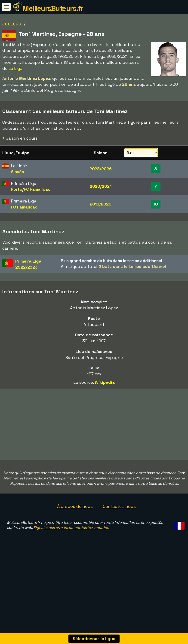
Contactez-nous (119, 524)
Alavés (17, 172)
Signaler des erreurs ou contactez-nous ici (71, 545)
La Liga (15, 68)
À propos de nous (75, 524)
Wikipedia (105, 382)
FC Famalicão (37, 189)
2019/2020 (101, 204)
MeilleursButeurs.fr (53, 8)
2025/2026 (101, 169)
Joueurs (12, 24)
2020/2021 (101, 186)
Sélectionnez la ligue (94, 639)
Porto (17, 189)
